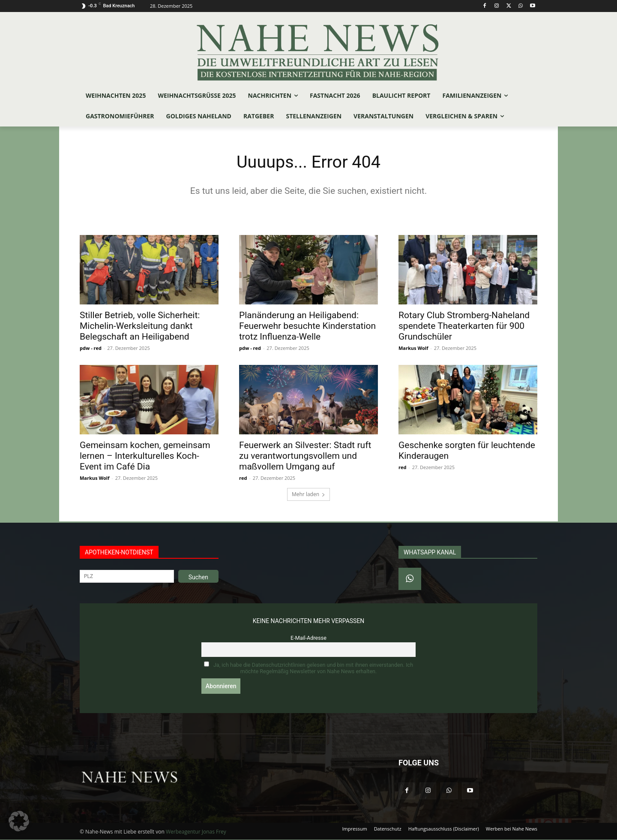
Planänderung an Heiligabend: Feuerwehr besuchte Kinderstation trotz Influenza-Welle (307, 326)
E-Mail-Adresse (308, 638)
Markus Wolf (413, 348)
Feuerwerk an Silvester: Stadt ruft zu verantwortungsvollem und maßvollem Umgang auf (305, 456)
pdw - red (91, 348)
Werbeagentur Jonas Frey (196, 832)
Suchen (198, 577)
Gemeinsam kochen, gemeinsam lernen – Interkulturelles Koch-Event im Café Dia (145, 456)
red (243, 478)
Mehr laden (308, 494)
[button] (19, 821)
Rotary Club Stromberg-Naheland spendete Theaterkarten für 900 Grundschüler (464, 326)
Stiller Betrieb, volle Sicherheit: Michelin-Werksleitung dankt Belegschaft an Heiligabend (140, 326)
